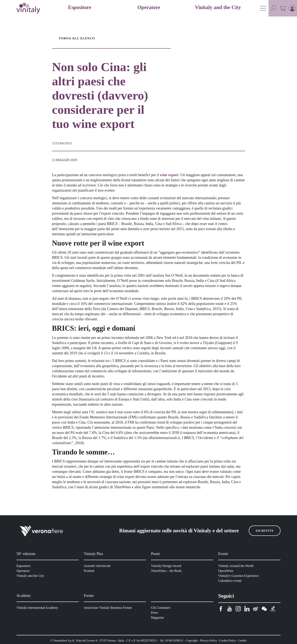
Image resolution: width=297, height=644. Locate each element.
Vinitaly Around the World (237, 566)
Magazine (158, 618)
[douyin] (273, 609)
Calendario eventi (231, 581)
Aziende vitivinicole (98, 566)
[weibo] (256, 609)
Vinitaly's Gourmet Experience (240, 576)
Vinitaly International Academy (38, 608)
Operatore (24, 571)
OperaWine (226, 571)
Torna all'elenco (76, 38)
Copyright (195, 640)
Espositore (24, 566)
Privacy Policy (213, 640)
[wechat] (264, 609)
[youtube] (230, 609)
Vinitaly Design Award (167, 566)
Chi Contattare (161, 608)
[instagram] (238, 609)
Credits (248, 640)
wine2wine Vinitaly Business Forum (108, 608)
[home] (28, 8)
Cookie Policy (233, 640)
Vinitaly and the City (31, 576)
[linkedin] (247, 609)
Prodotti (90, 571)
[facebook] (221, 609)
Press (155, 613)
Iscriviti (266, 531)
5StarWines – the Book (167, 571)
